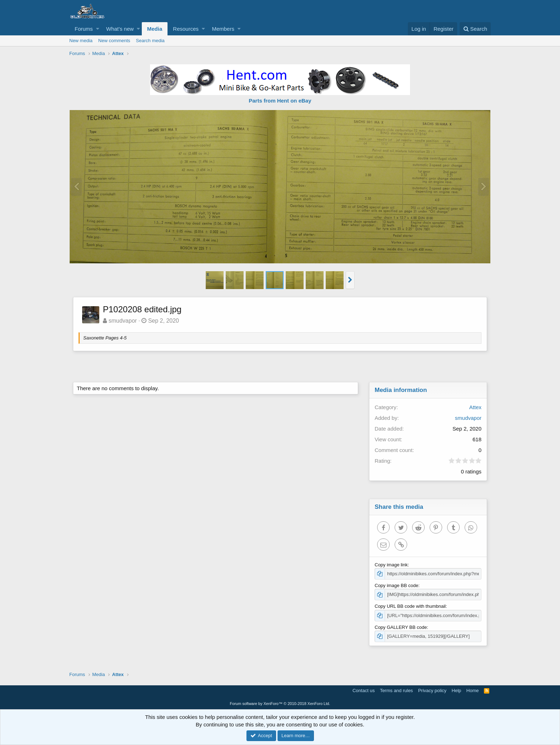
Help (457, 691)
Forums (84, 29)
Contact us (364, 691)
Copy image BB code (396, 585)
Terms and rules (396, 691)
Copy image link (391, 565)
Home (473, 691)
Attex (475, 407)
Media (155, 29)
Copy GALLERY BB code (401, 627)
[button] (98, 29)
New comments (114, 41)
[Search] (475, 29)
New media (81, 41)
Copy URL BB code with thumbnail (410, 606)
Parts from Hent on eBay (280, 101)
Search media (150, 41)
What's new (120, 29)
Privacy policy (432, 691)
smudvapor (123, 321)
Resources (186, 29)
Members (223, 29)
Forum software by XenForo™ (280, 704)
